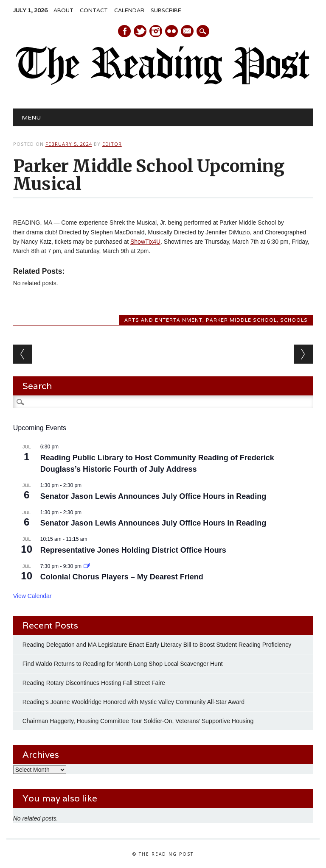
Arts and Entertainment (163, 320)
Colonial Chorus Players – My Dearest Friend (122, 577)
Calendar (129, 10)
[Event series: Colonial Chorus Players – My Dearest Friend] (87, 566)
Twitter (140, 31)
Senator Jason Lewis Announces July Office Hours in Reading (153, 496)
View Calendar (32, 596)
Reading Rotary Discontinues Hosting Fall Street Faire (94, 683)
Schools (294, 320)
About (63, 10)
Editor (112, 144)
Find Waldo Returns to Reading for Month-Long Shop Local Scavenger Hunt (123, 664)
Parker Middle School (241, 320)
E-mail (188, 32)
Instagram (156, 31)
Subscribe (166, 10)
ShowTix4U (145, 242)
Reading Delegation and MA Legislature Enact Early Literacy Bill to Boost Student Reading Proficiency (157, 645)
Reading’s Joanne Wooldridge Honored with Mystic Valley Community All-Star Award (133, 702)
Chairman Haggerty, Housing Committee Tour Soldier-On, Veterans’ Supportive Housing (138, 721)
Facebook (124, 31)
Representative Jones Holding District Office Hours (133, 550)
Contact (94, 10)
